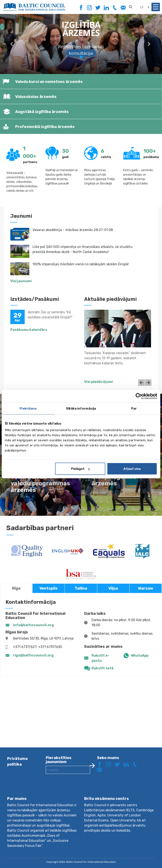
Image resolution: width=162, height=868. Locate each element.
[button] (12, 44)
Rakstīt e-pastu (100, 658)
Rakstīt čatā (103, 668)
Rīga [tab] (16, 588)
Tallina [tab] (81, 588)
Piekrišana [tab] (28, 408)
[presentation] (78, 788)
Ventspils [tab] (49, 588)
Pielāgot (80, 469)
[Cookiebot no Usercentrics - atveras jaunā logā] (139, 396)
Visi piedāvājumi (99, 382)
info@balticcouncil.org (33, 625)
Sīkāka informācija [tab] (81, 408)
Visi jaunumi (21, 281)
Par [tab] (134, 408)
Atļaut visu (132, 469)
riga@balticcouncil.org (33, 655)
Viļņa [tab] (113, 588)
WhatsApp (140, 655)
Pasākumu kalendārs (29, 330)
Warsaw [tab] (146, 588)
